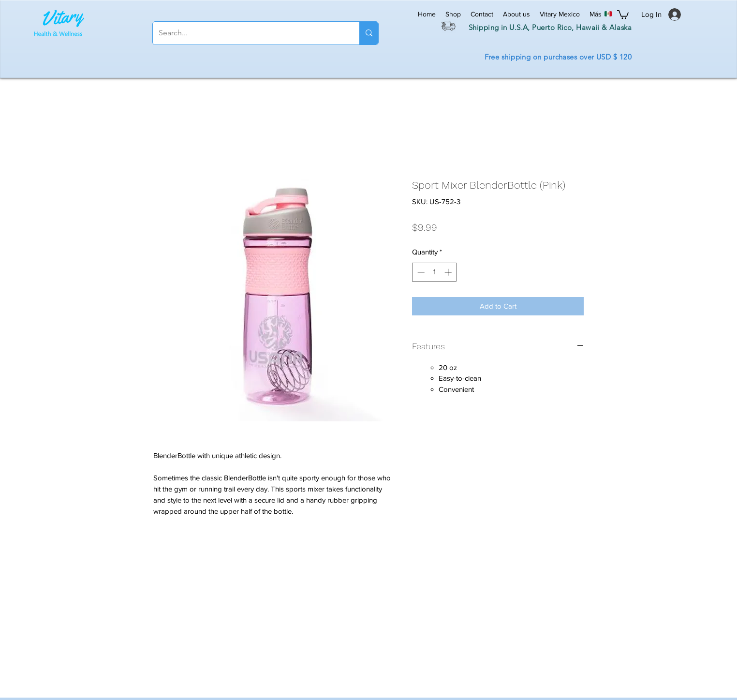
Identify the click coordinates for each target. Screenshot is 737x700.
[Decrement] (420, 272)
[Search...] (249, 33)
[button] (623, 14)
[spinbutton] (435, 272)
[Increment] (449, 272)
